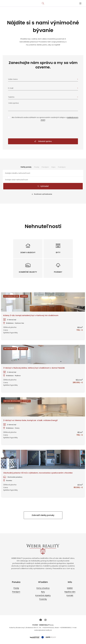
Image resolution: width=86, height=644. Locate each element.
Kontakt (70, 595)
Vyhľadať (43, 186)
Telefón (11, 97)
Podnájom (62, 167)
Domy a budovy (43, 588)
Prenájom (45, 167)
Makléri (70, 588)
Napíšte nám (70, 592)
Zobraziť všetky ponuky (43, 515)
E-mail (11, 88)
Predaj (37, 167)
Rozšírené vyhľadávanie (42, 194)
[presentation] (43, 130)
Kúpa (53, 167)
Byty (43, 592)
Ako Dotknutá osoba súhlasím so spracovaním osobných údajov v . (45, 119)
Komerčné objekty (43, 595)
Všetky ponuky (26, 167)
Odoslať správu (43, 141)
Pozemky (43, 599)
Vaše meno (13, 79)
